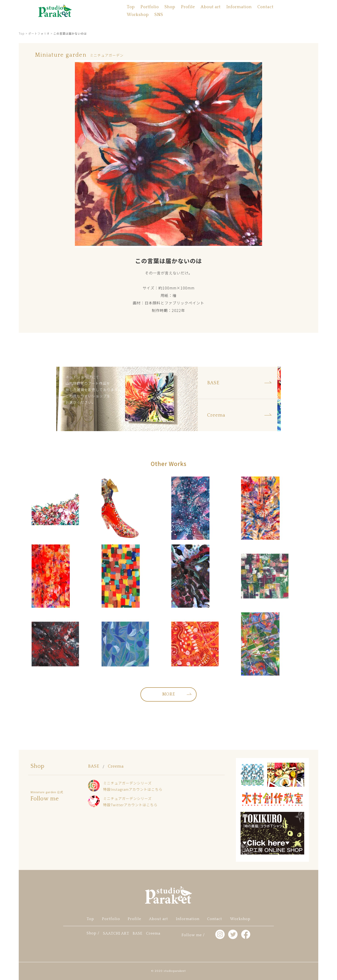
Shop (170, 7)
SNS (159, 15)
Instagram (9, 477)
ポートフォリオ (39, 33)
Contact (266, 7)
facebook (9, 503)
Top (131, 7)
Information (239, 7)
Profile (188, 7)
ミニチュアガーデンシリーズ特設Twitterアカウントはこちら (130, 802)
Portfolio (150, 7)
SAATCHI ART (116, 933)
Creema (116, 766)
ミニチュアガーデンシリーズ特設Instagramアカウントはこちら (133, 786)
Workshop (138, 15)
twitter (9, 490)
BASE (94, 766)
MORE (169, 694)
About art (211, 7)
